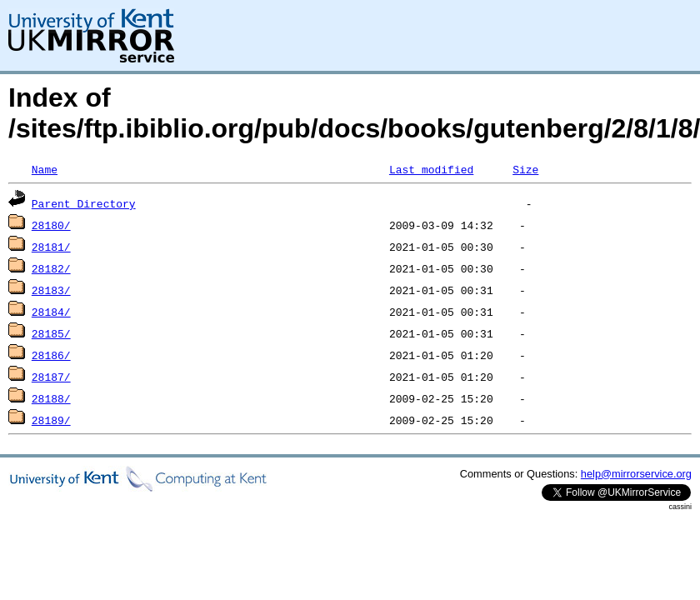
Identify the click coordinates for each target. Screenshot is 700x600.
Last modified (431, 169)
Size (525, 169)
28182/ (51, 268)
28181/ (51, 247)
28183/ (51, 290)
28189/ (51, 420)
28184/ (51, 312)
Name (45, 169)
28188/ (51, 398)
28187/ (51, 377)
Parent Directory (84, 203)
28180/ (51, 225)
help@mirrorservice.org (636, 474)
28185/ (51, 333)
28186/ (51, 355)
